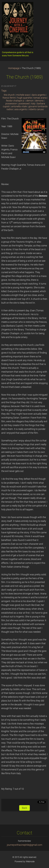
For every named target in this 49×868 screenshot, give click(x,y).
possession (11, 104)
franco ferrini (9, 98)
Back (24, 808)
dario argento (39, 95)
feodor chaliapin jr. (15, 101)
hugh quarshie (25, 98)
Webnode (30, 861)
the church (9, 95)
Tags (4, 91)
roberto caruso (36, 109)
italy (33, 104)
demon (30, 101)
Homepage (14, 68)
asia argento (21, 109)
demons (39, 101)
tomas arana (40, 98)
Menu (42, 6)
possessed (24, 104)
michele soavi (23, 95)
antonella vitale (19, 106)
